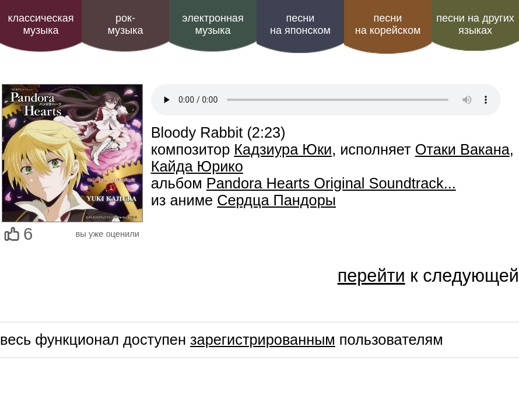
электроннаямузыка (213, 24)
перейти (371, 275)
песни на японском (300, 24)
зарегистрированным (263, 339)
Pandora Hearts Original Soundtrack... (331, 183)
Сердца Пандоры (276, 200)
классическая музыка (41, 24)
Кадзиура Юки (283, 149)
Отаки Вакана (462, 149)
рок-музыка (125, 24)
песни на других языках (475, 24)
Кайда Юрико (197, 166)
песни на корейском (388, 24)
